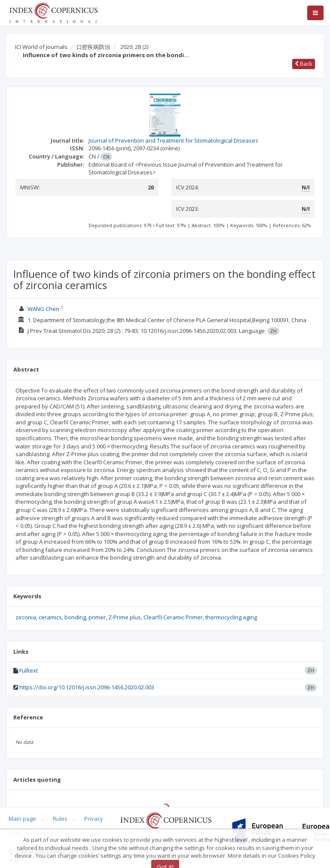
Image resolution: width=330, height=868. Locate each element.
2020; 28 (134, 47)
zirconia (26, 617)
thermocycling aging (231, 617)
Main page (22, 819)
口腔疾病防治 (93, 47)
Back (304, 64)
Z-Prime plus (125, 617)
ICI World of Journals (41, 47)
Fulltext (29, 670)
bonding (75, 617)
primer (97, 617)
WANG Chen (43, 309)
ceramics (50, 617)
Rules (60, 819)
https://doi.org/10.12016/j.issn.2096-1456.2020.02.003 (87, 687)
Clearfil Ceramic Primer (173, 617)
